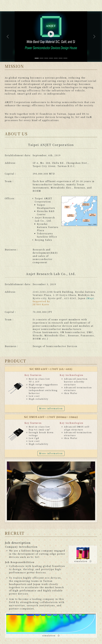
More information (51, 408)
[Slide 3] (46, 58)
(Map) (90, 298)
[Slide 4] (51, 58)
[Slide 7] (65, 58)
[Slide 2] (41, 58)
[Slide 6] (61, 58)
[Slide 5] (56, 58)
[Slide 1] (37, 58)
